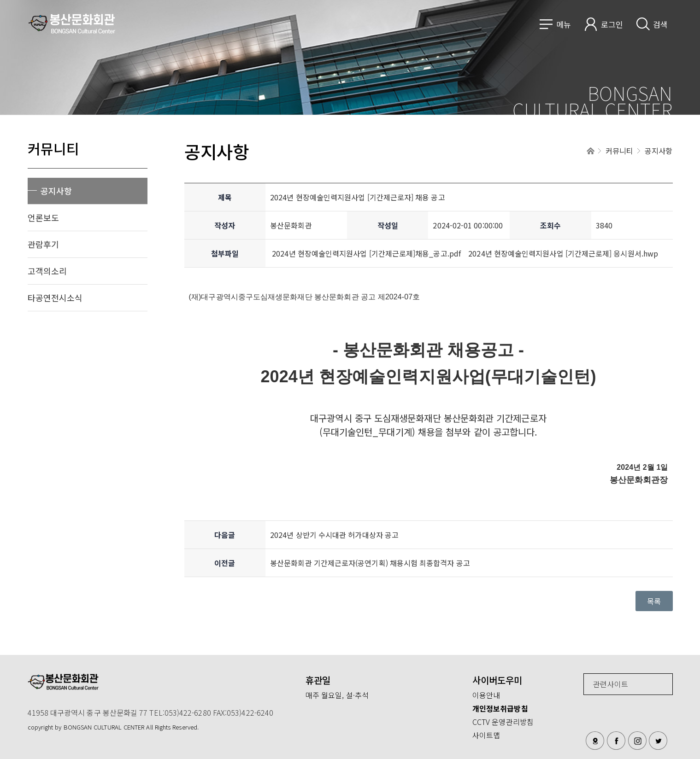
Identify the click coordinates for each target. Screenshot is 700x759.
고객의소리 (47, 271)
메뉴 (564, 24)
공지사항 (56, 191)
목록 (654, 601)
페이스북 (616, 741)
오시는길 (595, 741)
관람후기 (43, 244)
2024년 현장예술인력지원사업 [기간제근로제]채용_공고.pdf (366, 253)
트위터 (658, 741)
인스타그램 (637, 741)
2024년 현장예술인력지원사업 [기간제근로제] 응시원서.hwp (563, 253)
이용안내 (486, 695)
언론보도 (43, 217)
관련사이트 (610, 684)
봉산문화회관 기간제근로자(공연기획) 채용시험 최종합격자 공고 (370, 563)
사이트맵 (486, 735)
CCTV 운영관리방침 (503, 722)
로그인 (612, 24)
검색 (660, 24)
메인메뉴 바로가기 (0, 0)
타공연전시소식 (55, 298)
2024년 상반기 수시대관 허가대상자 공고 (334, 535)
